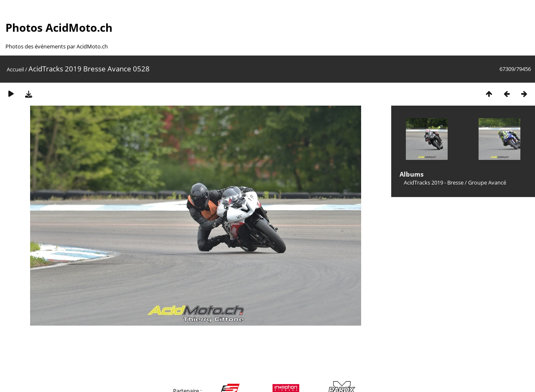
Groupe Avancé (487, 182)
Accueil (15, 69)
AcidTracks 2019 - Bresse (434, 182)
